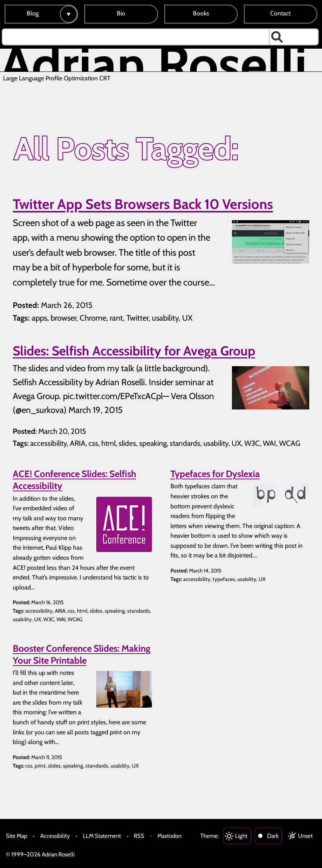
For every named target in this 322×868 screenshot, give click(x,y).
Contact (280, 13)
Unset (305, 836)
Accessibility (55, 836)
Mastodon (169, 836)
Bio (121, 13)
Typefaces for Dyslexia (215, 474)
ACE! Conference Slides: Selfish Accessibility (74, 480)
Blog (33, 13)
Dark (273, 836)
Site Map (16, 836)
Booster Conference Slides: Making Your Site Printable (82, 654)
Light (241, 836)
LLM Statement (102, 836)
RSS (139, 836)
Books (201, 13)
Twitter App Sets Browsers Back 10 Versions (143, 204)
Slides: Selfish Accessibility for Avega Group (134, 351)
